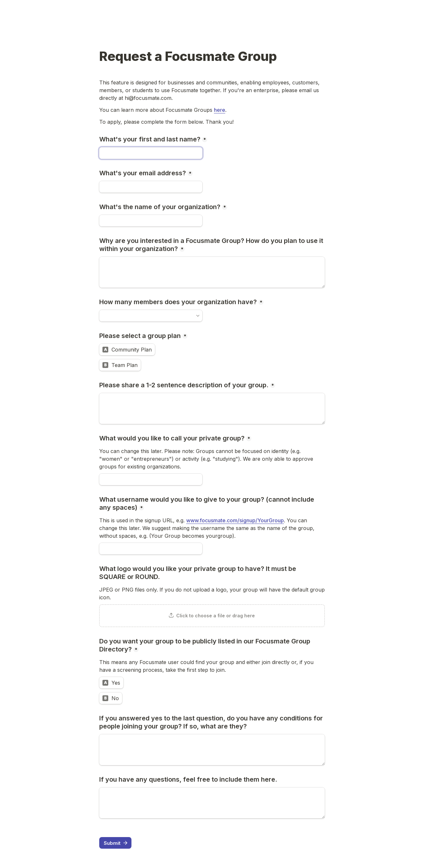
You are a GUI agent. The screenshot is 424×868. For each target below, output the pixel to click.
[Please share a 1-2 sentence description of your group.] (212, 409)
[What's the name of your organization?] (151, 221)
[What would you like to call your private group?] (151, 479)
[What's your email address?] (151, 187)
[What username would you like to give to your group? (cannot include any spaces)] (151, 549)
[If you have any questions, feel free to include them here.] (212, 803)
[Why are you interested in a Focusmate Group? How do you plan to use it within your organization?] (212, 272)
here (220, 110)
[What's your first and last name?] (151, 153)
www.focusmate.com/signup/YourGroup (235, 520)
